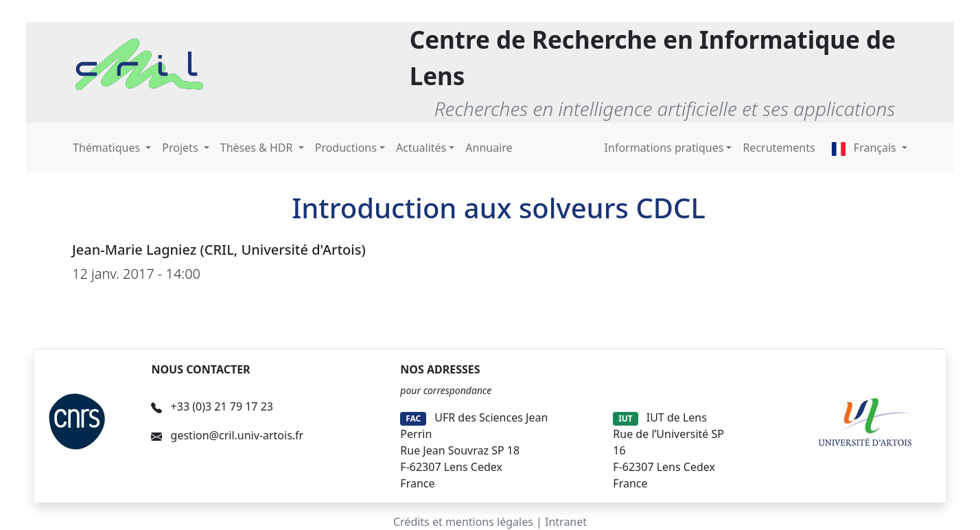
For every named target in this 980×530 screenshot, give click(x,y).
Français (865, 148)
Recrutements (779, 148)
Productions (346, 148)
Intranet (566, 522)
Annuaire (489, 148)
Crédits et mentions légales (463, 522)
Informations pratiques (664, 148)
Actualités (421, 148)
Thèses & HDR (258, 148)
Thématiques (108, 148)
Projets (181, 148)
